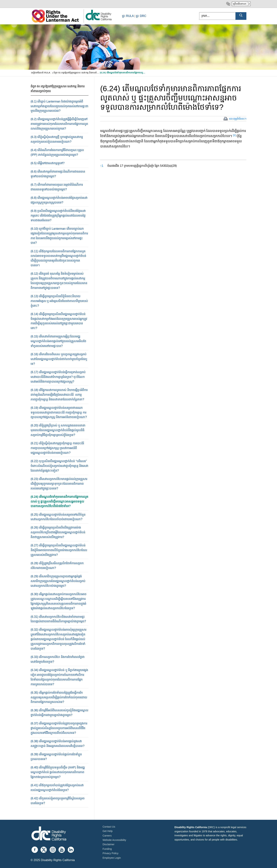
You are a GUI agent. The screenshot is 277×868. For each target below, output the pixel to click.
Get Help (108, 831)
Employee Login (112, 858)
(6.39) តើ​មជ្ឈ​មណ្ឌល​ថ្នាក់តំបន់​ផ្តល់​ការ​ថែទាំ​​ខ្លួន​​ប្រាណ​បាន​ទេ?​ (56, 757)
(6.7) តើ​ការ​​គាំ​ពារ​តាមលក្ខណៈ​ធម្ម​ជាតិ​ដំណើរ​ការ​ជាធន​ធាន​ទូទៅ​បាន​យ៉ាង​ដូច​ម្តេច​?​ (57, 187)
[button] (234, 136)
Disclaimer (109, 844)
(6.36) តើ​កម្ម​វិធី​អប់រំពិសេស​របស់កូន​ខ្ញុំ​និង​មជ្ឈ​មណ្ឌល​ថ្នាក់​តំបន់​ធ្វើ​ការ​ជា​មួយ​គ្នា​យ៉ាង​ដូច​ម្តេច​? (59, 713)
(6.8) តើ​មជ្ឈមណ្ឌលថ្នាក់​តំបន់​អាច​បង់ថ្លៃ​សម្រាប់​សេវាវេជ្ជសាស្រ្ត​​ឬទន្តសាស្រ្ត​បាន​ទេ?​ (59, 200)
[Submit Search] (241, 16)
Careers (107, 836)
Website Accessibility (114, 840)
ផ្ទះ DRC (141, 16)
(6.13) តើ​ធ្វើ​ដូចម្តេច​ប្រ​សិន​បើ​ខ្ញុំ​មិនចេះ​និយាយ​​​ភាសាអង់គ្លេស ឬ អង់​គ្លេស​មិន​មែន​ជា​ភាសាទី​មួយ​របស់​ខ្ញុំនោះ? (59, 301)
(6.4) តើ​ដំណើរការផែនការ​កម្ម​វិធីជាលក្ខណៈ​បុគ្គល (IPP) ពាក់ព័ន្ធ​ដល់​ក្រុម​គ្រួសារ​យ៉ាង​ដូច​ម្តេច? (57, 152)
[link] (98, 20)
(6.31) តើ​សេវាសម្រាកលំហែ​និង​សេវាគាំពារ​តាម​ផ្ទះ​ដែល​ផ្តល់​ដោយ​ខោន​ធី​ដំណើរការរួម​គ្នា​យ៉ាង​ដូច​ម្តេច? (58, 619)
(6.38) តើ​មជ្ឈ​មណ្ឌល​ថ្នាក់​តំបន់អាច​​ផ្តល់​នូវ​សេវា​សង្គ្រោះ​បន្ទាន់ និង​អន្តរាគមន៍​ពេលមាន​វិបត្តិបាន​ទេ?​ (57, 744)
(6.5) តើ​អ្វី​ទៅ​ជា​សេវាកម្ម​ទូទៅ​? (48, 163)
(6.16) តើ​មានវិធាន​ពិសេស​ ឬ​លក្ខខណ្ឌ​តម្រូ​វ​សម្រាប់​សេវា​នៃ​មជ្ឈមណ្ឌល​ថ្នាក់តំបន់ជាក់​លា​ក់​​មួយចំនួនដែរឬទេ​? (59, 359)
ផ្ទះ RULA (128, 16)
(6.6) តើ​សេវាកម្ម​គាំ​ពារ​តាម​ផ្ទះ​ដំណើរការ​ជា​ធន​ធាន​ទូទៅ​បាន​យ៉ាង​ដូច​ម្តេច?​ (58, 174)
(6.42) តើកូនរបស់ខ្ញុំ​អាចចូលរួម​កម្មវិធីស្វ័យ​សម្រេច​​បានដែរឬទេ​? (58, 801)
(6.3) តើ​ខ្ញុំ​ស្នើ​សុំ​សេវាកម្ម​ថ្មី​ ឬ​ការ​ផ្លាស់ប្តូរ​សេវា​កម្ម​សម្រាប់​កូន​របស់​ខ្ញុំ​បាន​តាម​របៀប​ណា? (57, 139)
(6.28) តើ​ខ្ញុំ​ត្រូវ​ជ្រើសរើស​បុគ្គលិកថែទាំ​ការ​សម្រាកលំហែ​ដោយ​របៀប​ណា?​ (57, 566)
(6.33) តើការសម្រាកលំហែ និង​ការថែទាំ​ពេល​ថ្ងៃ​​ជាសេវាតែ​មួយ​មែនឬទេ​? (58, 659)
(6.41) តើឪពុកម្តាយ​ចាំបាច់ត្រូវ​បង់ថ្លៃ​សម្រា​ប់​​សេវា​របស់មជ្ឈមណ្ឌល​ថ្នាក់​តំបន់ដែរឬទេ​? (57, 788)
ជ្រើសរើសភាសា (240, 4)
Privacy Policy (111, 853)
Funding (107, 849)
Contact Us (109, 827)
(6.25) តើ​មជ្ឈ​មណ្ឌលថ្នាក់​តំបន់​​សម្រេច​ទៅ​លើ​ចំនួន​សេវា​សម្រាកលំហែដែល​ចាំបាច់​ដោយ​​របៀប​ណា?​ (58, 517)
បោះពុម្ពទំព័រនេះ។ (238, 119)
